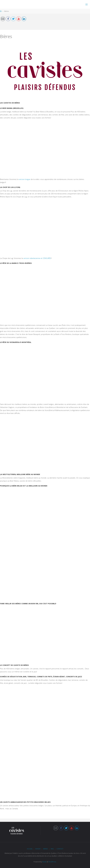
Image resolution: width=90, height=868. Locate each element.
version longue (25, 179)
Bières (46, 849)
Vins (52, 849)
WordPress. (52, 862)
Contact (60, 849)
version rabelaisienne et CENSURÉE (37, 258)
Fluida (44, 862)
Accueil (30, 849)
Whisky (38, 849)
